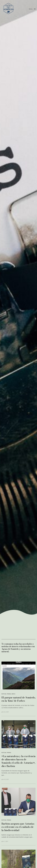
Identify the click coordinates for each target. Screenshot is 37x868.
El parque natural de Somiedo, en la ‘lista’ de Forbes (18, 699)
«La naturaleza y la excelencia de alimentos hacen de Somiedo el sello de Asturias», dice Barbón (18, 761)
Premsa (9, 694)
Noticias (4, 694)
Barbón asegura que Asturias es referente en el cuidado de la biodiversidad (18, 827)
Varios (13, 694)
